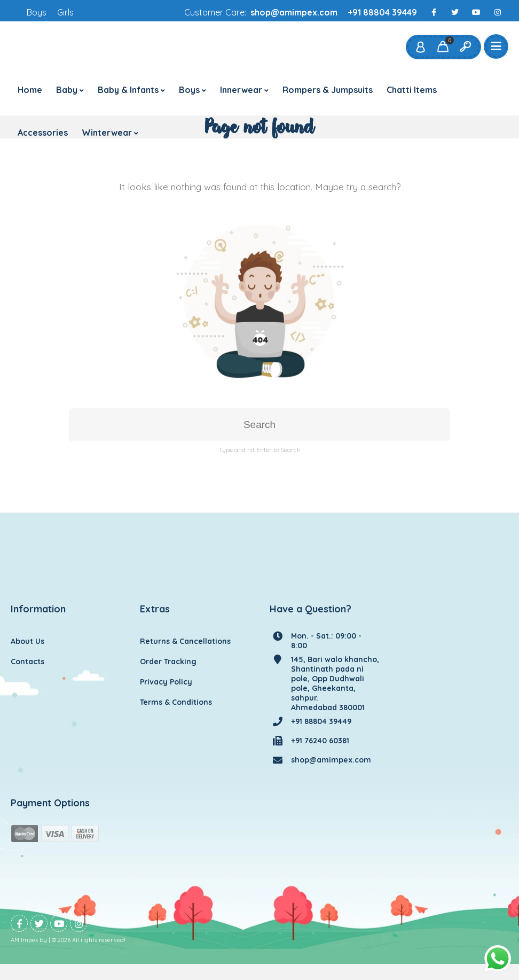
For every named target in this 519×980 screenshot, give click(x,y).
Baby (67, 90)
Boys (37, 12)
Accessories (43, 133)
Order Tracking (168, 662)
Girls (65, 12)
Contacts (27, 662)
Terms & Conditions (176, 702)
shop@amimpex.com (294, 12)
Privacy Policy (166, 682)
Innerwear (241, 90)
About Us (27, 641)
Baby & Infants (128, 90)
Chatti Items (412, 90)
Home (30, 90)
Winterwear (107, 133)
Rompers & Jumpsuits (328, 90)
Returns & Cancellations (185, 641)
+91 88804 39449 (382, 12)
